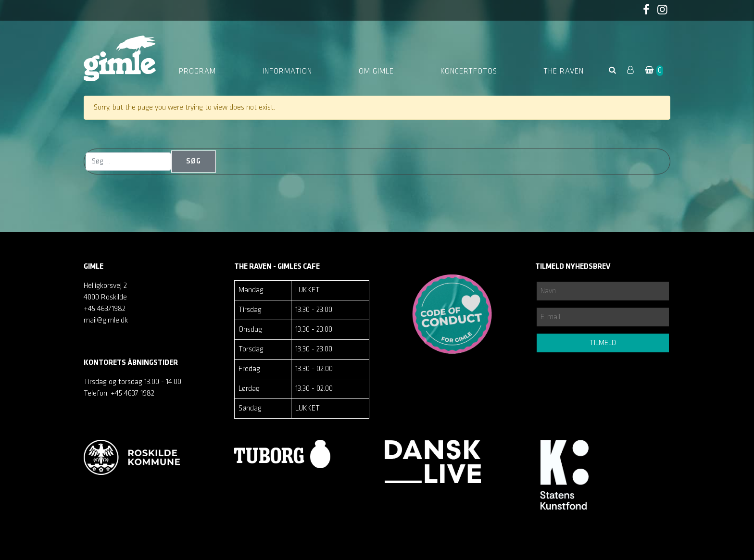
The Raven (564, 72)
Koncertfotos (469, 72)
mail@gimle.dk (106, 321)
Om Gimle (376, 72)
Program (197, 72)
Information (287, 72)
